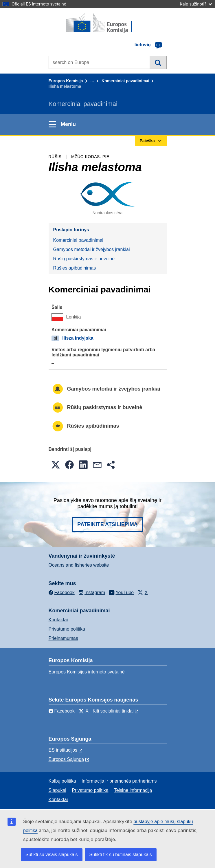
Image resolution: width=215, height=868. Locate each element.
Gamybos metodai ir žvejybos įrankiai (92, 249)
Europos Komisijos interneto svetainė (87, 672)
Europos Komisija (66, 81)
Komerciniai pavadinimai (125, 81)
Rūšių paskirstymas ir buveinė (84, 259)
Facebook (62, 711)
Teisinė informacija (133, 790)
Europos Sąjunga (66, 759)
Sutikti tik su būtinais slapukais (121, 855)
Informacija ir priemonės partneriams (119, 781)
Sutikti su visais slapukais (52, 855)
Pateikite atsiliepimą (107, 524)
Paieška (158, 62)
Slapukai (57, 790)
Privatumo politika (67, 629)
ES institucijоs (63, 750)
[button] (56, 465)
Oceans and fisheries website (79, 565)
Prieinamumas (63, 638)
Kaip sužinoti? (196, 4)
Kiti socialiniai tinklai (113, 711)
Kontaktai (58, 620)
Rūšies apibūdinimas (75, 268)
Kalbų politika (62, 781)
